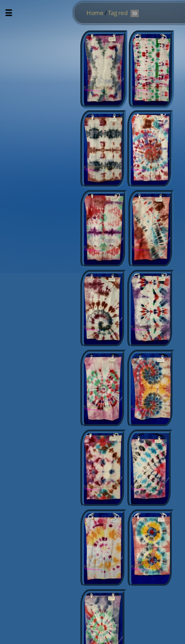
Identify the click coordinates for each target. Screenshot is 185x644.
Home (95, 13)
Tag (113, 13)
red (123, 13)
